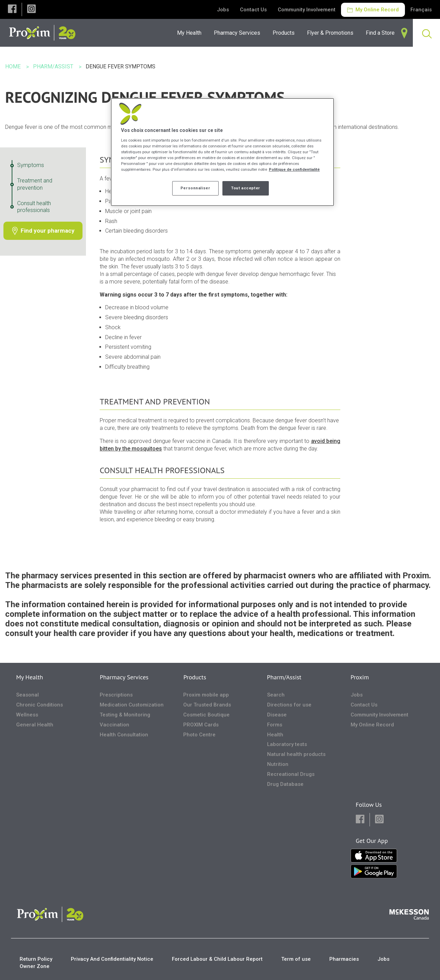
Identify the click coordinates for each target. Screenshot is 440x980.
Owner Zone (35, 966)
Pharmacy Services (124, 677)
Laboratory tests (287, 744)
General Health (35, 725)
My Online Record (373, 10)
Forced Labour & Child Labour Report (217, 959)
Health (275, 735)
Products (195, 677)
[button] (12, 9)
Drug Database (285, 784)
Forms (275, 725)
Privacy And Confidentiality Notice (112, 959)
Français (421, 10)
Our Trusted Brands (207, 705)
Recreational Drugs (291, 774)
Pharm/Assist (284, 677)
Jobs (223, 10)
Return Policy (36, 959)
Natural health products (296, 754)
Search (276, 695)
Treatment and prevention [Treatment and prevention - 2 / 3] (35, 184)
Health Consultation (124, 735)
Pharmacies (344, 959)
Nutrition (278, 764)
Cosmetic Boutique (206, 715)
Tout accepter (245, 188)
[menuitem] (239, 33)
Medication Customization (132, 705)
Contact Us (253, 10)
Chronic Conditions (40, 705)
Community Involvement (307, 10)
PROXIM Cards (201, 725)
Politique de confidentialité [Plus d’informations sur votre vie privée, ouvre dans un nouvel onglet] (294, 169)
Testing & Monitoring (125, 715)
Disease (277, 715)
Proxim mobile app (206, 695)
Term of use (296, 959)
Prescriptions (116, 695)
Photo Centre (199, 735)
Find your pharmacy (48, 231)
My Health (30, 677)
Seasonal (27, 695)
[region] (222, 152)
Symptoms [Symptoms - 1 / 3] (31, 165)
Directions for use (289, 705)
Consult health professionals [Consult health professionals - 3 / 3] (34, 207)
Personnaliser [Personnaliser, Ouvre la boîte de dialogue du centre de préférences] (195, 188)
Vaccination (114, 725)
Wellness (27, 715)
